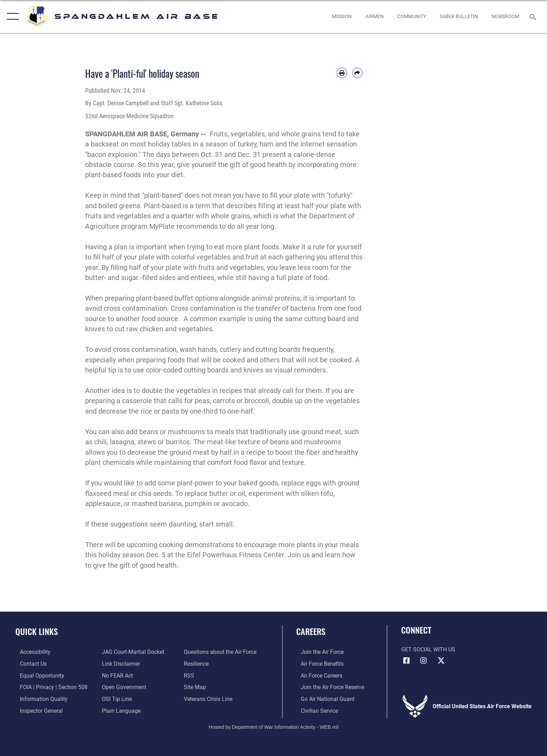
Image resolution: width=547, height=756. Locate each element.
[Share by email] (357, 73)
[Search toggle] (534, 17)
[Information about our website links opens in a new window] (119, 664)
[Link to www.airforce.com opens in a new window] (318, 652)
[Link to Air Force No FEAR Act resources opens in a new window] (116, 675)
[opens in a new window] (411, 16)
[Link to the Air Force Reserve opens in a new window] (328, 687)
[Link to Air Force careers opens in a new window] (317, 675)
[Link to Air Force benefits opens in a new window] (318, 664)
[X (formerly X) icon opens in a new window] (441, 661)
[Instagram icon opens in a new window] (424, 661)
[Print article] (342, 73)
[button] (11, 17)
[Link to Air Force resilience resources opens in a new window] (198, 664)
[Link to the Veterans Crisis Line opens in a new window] (209, 699)
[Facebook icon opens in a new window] (406, 661)
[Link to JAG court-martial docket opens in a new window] (132, 652)
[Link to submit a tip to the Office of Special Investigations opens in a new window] (115, 699)
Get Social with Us (428, 649)
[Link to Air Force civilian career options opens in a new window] (315, 710)
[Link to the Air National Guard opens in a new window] (323, 699)
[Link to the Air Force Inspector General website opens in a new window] (37, 710)
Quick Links (37, 631)
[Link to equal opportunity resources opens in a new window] (38, 675)
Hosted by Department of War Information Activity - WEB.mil (273, 726)
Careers (311, 631)
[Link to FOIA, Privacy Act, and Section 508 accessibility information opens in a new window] (49, 687)
